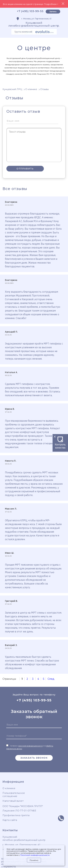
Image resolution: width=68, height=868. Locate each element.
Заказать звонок (34, 758)
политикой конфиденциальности (30, 746)
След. (51, 679)
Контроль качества (60, 445)
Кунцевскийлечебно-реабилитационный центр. (34, 24)
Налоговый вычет (13, 801)
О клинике (9, 788)
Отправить (25, 169)
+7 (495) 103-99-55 (30, 11)
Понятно (34, 860)
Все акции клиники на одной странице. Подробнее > (31, 4)
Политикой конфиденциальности (35, 855)
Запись (53, 12)
